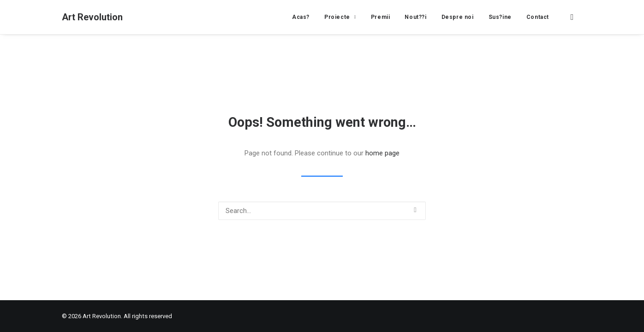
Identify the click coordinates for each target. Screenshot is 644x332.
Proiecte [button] (340, 17)
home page (382, 153)
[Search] (322, 211)
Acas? (301, 17)
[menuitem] (301, 17)
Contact (538, 17)
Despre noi (458, 17)
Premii (381, 17)
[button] (574, 17)
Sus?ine (500, 17)
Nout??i (415, 17)
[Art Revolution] (92, 17)
